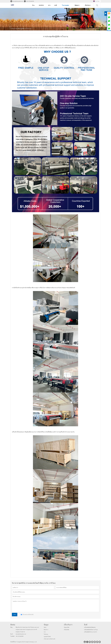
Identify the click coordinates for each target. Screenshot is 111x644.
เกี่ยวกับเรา (88, 5)
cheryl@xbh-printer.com (18, 1)
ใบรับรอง (46, 634)
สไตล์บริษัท (66, 630)
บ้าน (33, 5)
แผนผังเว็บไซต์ (47, 637)
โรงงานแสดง (65, 5)
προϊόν (41, 5)
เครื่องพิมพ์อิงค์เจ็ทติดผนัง (90, 627)
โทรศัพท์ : (13, 636)
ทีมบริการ (46, 630)
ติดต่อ (13, 625)
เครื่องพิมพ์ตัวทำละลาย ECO (91, 632)
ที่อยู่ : (12, 627)
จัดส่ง (45, 627)
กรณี (55, 5)
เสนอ (15, 615)
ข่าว (49, 5)
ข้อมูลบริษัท (67, 627)
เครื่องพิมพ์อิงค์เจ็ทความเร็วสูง (91, 630)
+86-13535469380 (30, 1)
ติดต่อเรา (77, 5)
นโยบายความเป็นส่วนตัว (50, 639)
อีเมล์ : (12, 634)
